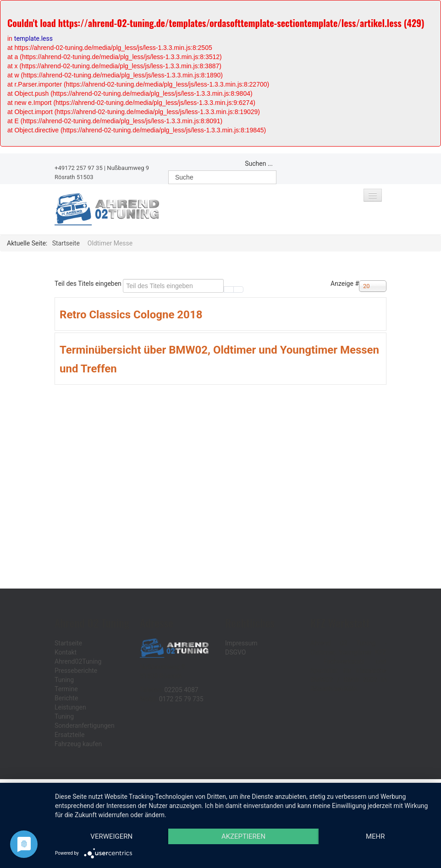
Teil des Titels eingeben (89, 284)
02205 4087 (181, 690)
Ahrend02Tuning (78, 661)
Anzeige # (345, 284)
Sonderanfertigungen (85, 726)
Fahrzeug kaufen (78, 744)
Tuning (64, 680)
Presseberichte (76, 671)
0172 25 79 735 (181, 699)
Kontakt (66, 652)
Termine (66, 689)
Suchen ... (259, 164)
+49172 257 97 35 (79, 168)
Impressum (241, 643)
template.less (33, 38)
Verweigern (111, 836)
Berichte (66, 698)
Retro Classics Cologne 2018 (131, 315)
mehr (375, 836)
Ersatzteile (69, 735)
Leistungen (70, 707)
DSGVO (236, 652)
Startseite (68, 643)
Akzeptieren (243, 836)
